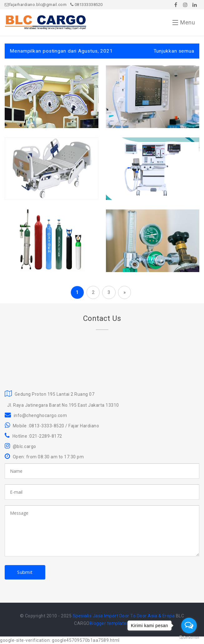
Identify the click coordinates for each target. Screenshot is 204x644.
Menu (184, 24)
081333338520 (87, 5)
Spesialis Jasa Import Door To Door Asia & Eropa (124, 616)
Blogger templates (109, 623)
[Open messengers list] (189, 626)
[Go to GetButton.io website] (189, 638)
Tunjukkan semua (174, 51)
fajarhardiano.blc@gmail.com (36, 5)
